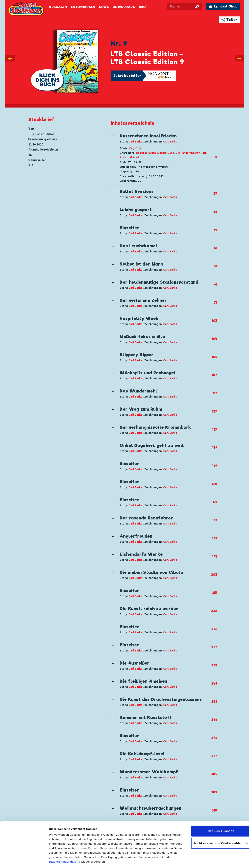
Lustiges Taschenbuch (27, 9)
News (104, 7)
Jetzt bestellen (128, 76)
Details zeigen (58, 861)
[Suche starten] (197, 6)
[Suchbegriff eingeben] (185, 6)
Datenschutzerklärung (65, 850)
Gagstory (135, 148)
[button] (161, 138)
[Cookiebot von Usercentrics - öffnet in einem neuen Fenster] (24, 861)
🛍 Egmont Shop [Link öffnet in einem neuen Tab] (223, 6)
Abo (142, 7)
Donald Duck (166, 153)
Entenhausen (83, 7)
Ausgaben (58, 7)
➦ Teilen (229, 20)
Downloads (124, 7)
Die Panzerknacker (188, 153)
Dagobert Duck (146, 153)
